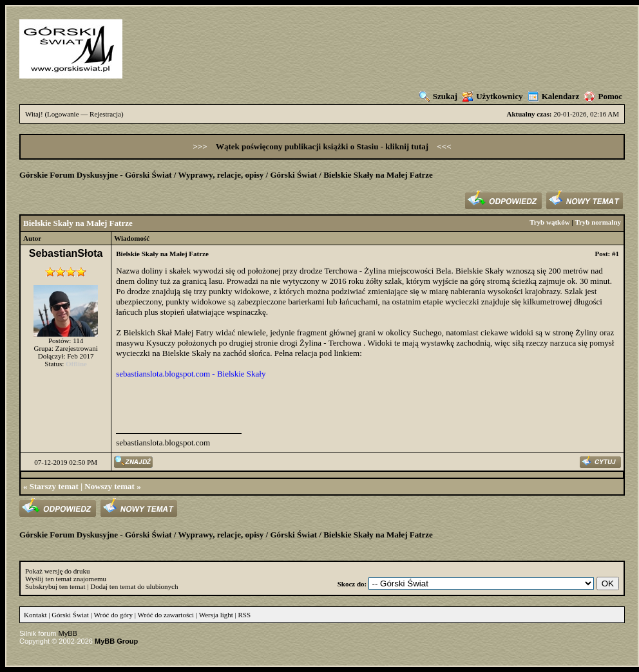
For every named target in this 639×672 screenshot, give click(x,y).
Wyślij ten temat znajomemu (66, 579)
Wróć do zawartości (166, 615)
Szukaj (438, 96)
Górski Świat (293, 175)
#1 (615, 254)
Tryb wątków (549, 222)
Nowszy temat (110, 486)
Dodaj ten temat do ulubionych (134, 586)
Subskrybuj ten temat (55, 586)
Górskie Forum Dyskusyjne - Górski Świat (96, 175)
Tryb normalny (598, 222)
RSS (245, 615)
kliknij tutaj (408, 146)
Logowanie (63, 114)
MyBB (68, 633)
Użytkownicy (492, 96)
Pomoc (603, 96)
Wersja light (216, 615)
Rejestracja (105, 114)
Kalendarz (554, 96)
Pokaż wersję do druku (58, 571)
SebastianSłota (66, 253)
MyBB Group (116, 641)
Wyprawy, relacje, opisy (221, 175)
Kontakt (35, 615)
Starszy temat (54, 486)
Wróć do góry (113, 615)
